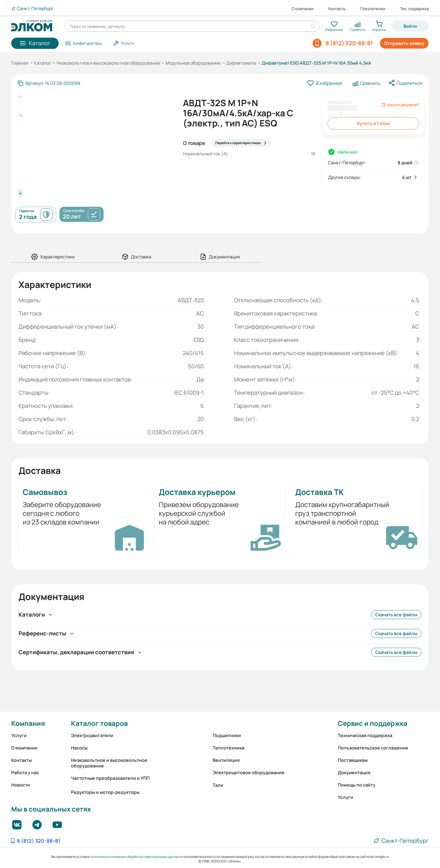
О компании (302, 9)
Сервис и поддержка (373, 723)
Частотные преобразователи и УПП (110, 778)
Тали (218, 785)
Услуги (19, 735)
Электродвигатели (92, 735)
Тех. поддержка (414, 9)
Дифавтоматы (241, 63)
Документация (354, 772)
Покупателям (373, 9)
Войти (410, 26)
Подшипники (227, 735)
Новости (21, 785)
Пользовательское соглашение (373, 748)
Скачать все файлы (396, 615)
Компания (28, 723)
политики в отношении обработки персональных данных (135, 857)
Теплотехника (229, 748)
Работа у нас (25, 772)
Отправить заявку (404, 43)
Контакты (337, 9)
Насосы (79, 748)
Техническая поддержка (365, 735)
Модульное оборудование (193, 63)
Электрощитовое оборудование (249, 772)
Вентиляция (226, 760)
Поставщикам (353, 760)
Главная (20, 63)
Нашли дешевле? (400, 105)
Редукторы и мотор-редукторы (105, 792)
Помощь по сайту (357, 785)
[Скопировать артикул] (49, 83)
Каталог (43, 63)
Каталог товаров (99, 723)
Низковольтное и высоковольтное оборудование (108, 63)
